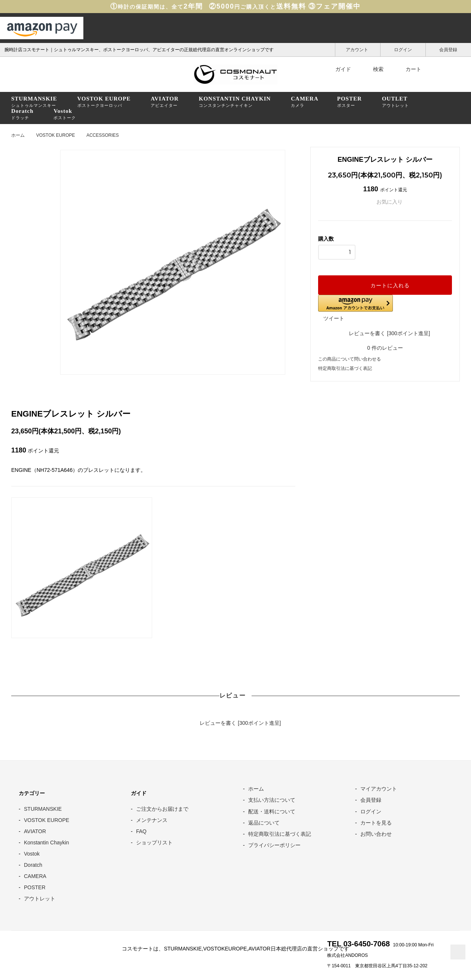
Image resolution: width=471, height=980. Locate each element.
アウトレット (395, 102)
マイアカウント (379, 789)
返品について (264, 823)
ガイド (338, 69)
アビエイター (165, 102)
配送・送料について (272, 811)
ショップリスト (154, 843)
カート (409, 69)
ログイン (403, 49)
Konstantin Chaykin (47, 843)
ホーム (18, 135)
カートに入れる (385, 285)
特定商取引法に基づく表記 (345, 368)
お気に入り (385, 202)
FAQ (141, 831)
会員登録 (448, 49)
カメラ (305, 102)
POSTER (35, 887)
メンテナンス (152, 820)
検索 (373, 69)
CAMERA (35, 876)
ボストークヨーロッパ (104, 102)
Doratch (33, 865)
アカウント (358, 49)
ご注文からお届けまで (162, 809)
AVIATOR (35, 831)
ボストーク (65, 114)
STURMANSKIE (43, 809)
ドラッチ (22, 114)
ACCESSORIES (103, 135)
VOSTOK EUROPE (56, 135)
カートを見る (376, 823)
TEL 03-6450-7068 (358, 944)
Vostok (32, 854)
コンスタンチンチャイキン (235, 102)
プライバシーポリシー (274, 845)
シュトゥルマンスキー (34, 102)
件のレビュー (385, 348)
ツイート (334, 318)
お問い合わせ (376, 834)
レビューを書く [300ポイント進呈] (385, 333)
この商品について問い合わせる (350, 359)
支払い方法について (272, 800)
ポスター (350, 102)
